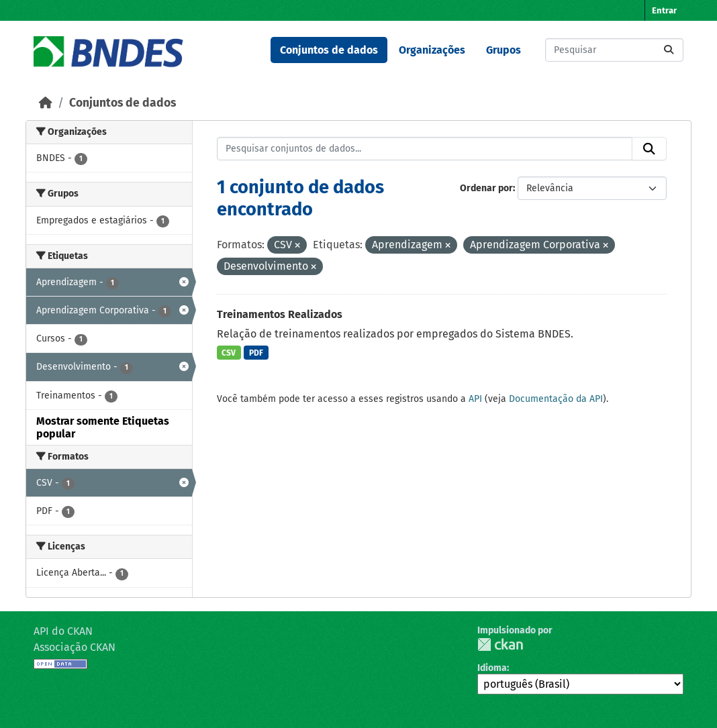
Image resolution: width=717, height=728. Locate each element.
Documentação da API (556, 399)
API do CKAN (63, 631)
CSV (229, 353)
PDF (256, 353)
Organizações (432, 50)
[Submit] (669, 50)
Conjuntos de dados (329, 50)
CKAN (500, 644)
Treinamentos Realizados (280, 314)
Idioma (492, 668)
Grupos (504, 50)
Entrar (664, 10)
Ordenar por (486, 188)
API (475, 399)
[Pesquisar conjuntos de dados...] (614, 50)
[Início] (46, 103)
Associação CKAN (75, 647)
